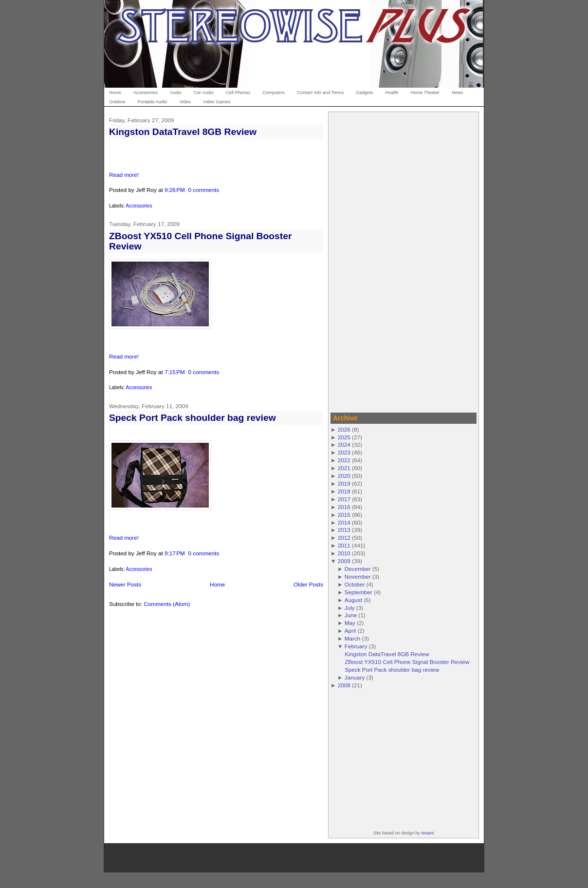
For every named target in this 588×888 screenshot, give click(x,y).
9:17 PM (175, 553)
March (352, 638)
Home (217, 584)
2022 (344, 460)
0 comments (204, 190)
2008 (344, 685)
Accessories (139, 206)
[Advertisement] (404, 261)
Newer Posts (125, 584)
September (358, 592)
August (353, 600)
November (358, 576)
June (351, 615)
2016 (344, 507)
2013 (344, 530)
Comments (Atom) (167, 604)
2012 (344, 538)
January (355, 677)
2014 (344, 522)
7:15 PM (175, 372)
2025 (344, 437)
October (355, 584)
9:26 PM (175, 190)
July (350, 608)
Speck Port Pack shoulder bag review (193, 418)
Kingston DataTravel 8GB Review (183, 132)
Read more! (124, 175)
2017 (344, 499)
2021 (344, 468)
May (350, 623)
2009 (344, 561)
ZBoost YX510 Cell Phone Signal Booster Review (407, 662)
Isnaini (427, 833)
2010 (344, 553)
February (356, 646)
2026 (344, 429)
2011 (344, 545)
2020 (344, 476)
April (350, 631)
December (358, 569)
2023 (344, 452)
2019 (344, 483)
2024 (344, 444)
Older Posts (308, 584)
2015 (344, 515)
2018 (344, 491)
